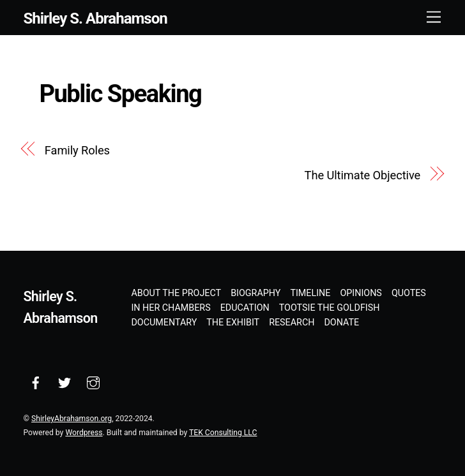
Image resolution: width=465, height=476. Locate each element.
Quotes (409, 293)
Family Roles (77, 150)
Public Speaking (120, 94)
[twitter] (65, 382)
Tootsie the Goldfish (330, 308)
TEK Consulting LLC (223, 433)
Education (245, 308)
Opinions (361, 293)
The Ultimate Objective (363, 175)
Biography (255, 293)
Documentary (164, 322)
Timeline (310, 293)
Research (292, 322)
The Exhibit (233, 322)
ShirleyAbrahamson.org (72, 419)
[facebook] (36, 382)
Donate (341, 322)
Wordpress (84, 433)
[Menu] (434, 18)
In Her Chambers (171, 308)
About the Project (176, 293)
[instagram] (93, 382)
